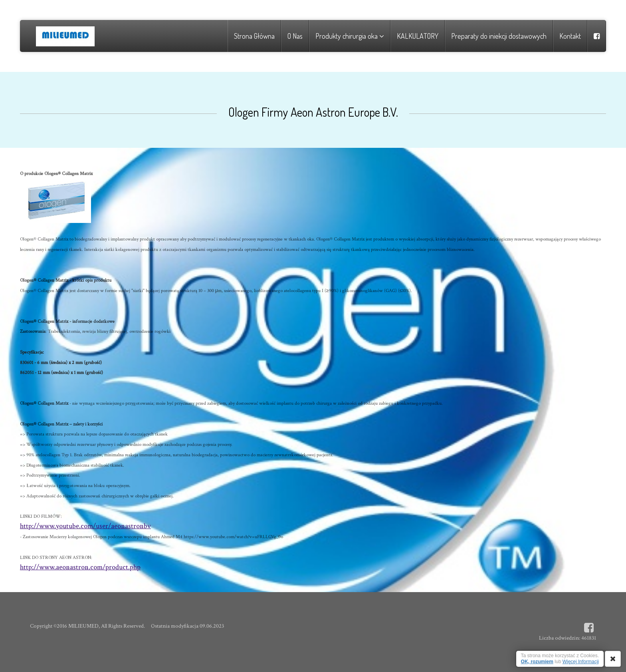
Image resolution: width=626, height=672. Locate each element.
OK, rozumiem (537, 662)
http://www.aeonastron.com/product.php (80, 567)
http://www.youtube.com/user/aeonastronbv (85, 526)
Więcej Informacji (581, 662)
